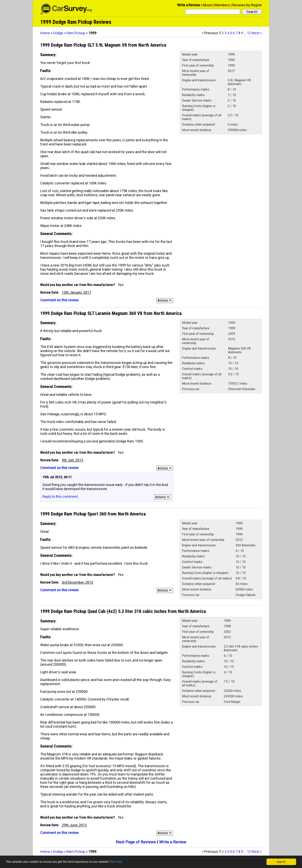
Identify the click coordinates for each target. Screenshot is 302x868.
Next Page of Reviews (136, 842)
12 (249, 33)
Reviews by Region (247, 5)
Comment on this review (59, 300)
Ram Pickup (76, 33)
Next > (257, 33)
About (207, 5)
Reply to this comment (60, 496)
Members (222, 5)
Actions (165, 300)
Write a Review (189, 5)
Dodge (58, 33)
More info (121, 862)
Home (45, 33)
